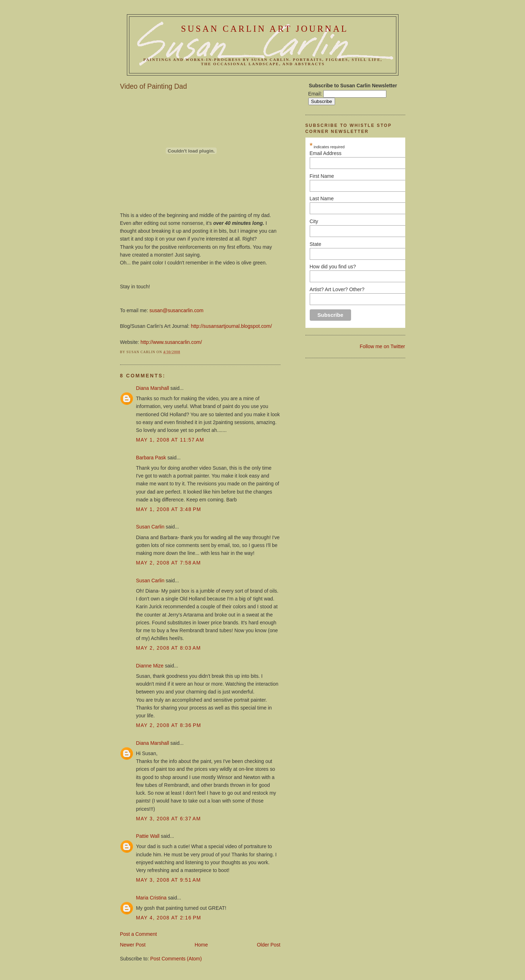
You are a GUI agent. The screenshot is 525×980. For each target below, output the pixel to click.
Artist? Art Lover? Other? (337, 289)
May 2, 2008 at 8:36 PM (169, 725)
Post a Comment (139, 934)
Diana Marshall (153, 388)
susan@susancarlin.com (176, 310)
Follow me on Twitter (382, 346)
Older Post (269, 945)
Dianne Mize (150, 666)
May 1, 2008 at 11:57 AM (170, 440)
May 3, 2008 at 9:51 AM (169, 880)
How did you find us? (333, 267)
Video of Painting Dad (154, 86)
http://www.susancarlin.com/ (171, 342)
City (314, 221)
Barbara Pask (151, 458)
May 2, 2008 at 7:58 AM (169, 563)
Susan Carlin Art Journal (265, 29)
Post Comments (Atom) (176, 959)
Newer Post (133, 945)
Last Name (322, 198)
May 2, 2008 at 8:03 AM (169, 648)
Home (201, 945)
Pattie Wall (148, 836)
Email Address (374, 153)
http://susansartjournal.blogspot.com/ (231, 326)
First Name (374, 176)
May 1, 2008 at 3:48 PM (169, 509)
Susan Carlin (150, 527)
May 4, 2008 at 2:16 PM (169, 918)
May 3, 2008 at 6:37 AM (169, 819)
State (316, 244)
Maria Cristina (151, 898)
